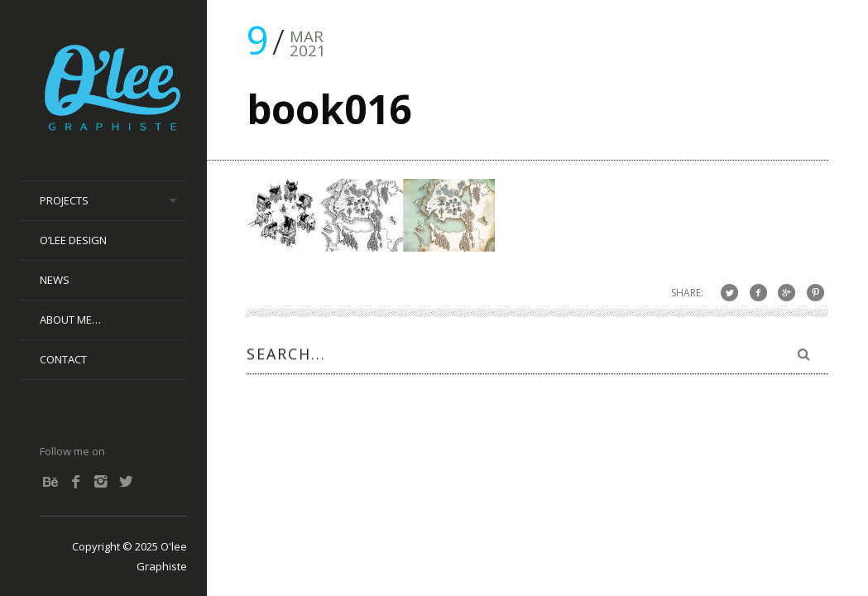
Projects (64, 200)
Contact (63, 359)
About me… (70, 320)
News (55, 280)
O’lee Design (73, 240)
